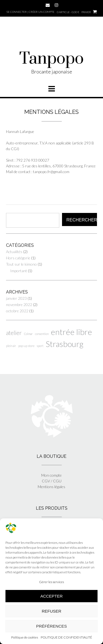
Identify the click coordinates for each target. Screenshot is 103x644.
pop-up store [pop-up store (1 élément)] (26, 346)
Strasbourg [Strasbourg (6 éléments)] (64, 344)
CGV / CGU (52, 481)
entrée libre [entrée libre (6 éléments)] (71, 332)
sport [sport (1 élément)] (40, 346)
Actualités (14, 252)
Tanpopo (51, 59)
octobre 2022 (17, 311)
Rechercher (82, 220)
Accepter (52, 596)
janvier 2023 (16, 298)
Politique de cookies (25, 637)
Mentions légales (51, 487)
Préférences (51, 626)
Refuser (52, 611)
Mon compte (51, 475)
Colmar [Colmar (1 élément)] (28, 334)
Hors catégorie (18, 258)
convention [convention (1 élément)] (42, 334)
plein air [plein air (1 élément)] (11, 346)
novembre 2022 (19, 305)
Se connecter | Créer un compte (30, 12)
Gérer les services (51, 582)
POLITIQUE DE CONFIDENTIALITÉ (66, 637)
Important (19, 271)
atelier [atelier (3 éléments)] (14, 333)
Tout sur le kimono (21, 264)
